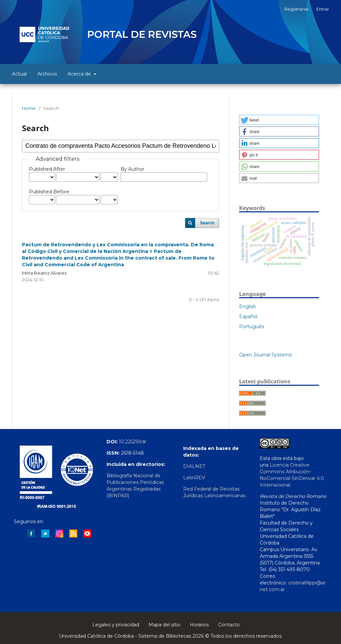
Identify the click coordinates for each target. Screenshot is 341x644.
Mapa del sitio (165, 625)
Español (248, 317)
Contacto (229, 625)
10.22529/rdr (133, 442)
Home (29, 108)
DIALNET (194, 466)
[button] (279, 120)
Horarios (199, 625)
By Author (132, 169)
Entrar (323, 9)
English (248, 307)
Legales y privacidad (116, 625)
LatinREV (194, 478)
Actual (19, 74)
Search (207, 223)
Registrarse (297, 9)
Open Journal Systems (265, 355)
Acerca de (80, 74)
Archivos (47, 74)
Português (252, 326)
